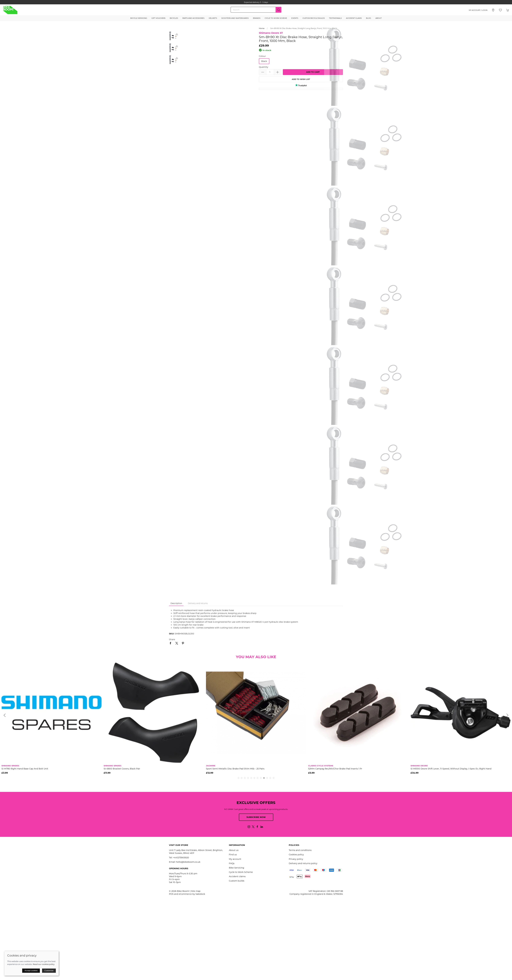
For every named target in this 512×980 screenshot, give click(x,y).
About (379, 18)
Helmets (213, 18)
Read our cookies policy (44, 964)
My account (235, 859)
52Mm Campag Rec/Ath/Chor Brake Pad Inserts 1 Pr (335, 769)
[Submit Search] (278, 10)
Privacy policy (296, 859)
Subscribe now (256, 817)
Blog (369, 18)
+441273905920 (181, 858)
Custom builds (237, 881)
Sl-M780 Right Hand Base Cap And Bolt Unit (25, 769)
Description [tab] (176, 603)
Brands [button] (257, 18)
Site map (196, 891)
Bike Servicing (237, 868)
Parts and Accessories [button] (193, 18)
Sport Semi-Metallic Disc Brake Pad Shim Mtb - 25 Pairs (235, 769)
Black (264, 61)
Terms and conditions (300, 850)
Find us (233, 855)
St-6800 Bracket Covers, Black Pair (122, 769)
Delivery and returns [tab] (198, 603)
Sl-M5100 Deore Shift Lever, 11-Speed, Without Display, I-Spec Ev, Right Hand (451, 769)
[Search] (256, 10)
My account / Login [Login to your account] (478, 10)
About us (234, 850)
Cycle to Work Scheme (276, 18)
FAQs (232, 863)
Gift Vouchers (158, 18)
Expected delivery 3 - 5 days (256, 2)
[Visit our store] (493, 10)
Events (295, 18)
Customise (49, 971)
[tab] (238, 778)
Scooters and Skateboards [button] (235, 18)
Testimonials (335, 18)
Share (172, 639)
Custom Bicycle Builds (314, 18)
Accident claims (237, 876)
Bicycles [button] (174, 18)
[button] (500, 10)
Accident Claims (354, 18)
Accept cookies (31, 971)
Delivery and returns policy (303, 863)
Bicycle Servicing (139, 18)
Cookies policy (296, 855)
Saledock (200, 894)
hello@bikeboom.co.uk (188, 862)
